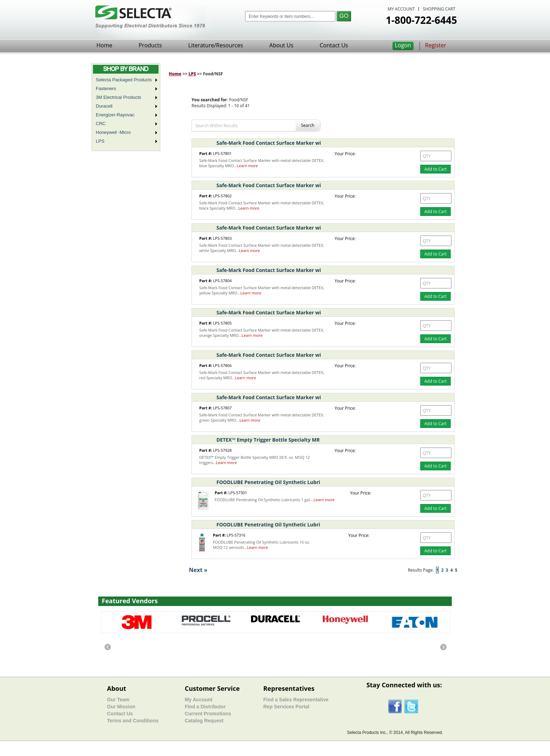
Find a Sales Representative (296, 700)
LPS (192, 74)
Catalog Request (204, 721)
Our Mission (121, 707)
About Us (281, 45)
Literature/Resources (216, 45)
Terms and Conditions (133, 721)
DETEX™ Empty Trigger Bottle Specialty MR (268, 440)
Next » (198, 570)
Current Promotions (208, 714)
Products (150, 45)
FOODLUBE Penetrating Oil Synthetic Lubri (268, 482)
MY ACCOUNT (401, 9)
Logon (403, 45)
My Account (199, 700)
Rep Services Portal (286, 707)
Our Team (118, 700)
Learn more (247, 166)
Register (436, 45)
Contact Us (334, 45)
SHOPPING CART (439, 9)
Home (104, 45)
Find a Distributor (205, 707)
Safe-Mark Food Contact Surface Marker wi (269, 143)
